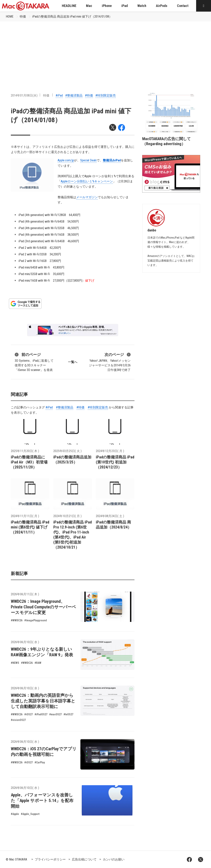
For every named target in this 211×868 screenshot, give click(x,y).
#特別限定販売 (106, 95)
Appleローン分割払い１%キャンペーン (87, 181)
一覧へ (73, 362)
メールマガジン (87, 197)
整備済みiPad (112, 160)
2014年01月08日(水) (24, 95)
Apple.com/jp (66, 160)
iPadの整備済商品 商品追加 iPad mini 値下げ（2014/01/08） (72, 17)
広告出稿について (84, 859)
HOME (10, 17)
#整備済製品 (74, 95)
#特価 (89, 95)
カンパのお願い (114, 859)
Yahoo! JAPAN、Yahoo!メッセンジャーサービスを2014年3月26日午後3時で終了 (110, 362)
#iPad (59, 95)
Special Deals (88, 160)
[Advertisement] (105, 50)
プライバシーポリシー (50, 859)
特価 (23, 17)
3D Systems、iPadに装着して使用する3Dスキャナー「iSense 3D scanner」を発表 (34, 362)
